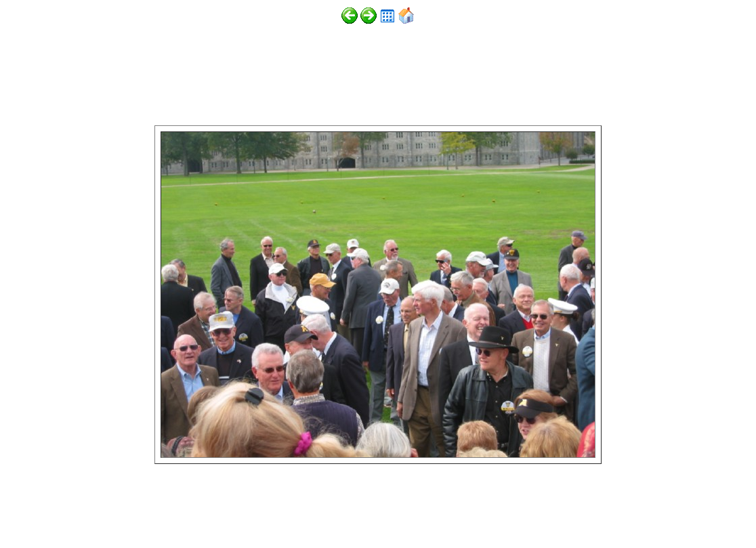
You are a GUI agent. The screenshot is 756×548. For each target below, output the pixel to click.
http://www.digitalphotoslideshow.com (189, 508)
